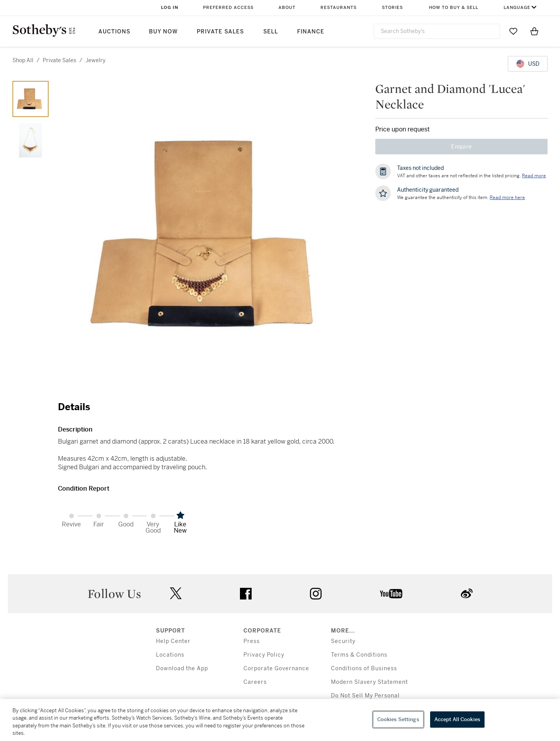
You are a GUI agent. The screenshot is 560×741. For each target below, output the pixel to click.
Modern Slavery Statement (369, 682)
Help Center (173, 641)
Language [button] (517, 8)
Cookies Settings (398, 719)
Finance (311, 32)
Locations (170, 655)
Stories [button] (392, 8)
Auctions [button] (114, 32)
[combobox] (437, 31)
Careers (255, 682)
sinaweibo (467, 593)
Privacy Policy (264, 655)
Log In (170, 8)
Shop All (23, 60)
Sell (271, 32)
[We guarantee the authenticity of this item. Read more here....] (507, 197)
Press (252, 641)
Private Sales (220, 32)
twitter (176, 593)
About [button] (287, 8)
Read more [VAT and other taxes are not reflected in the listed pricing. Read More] (534, 176)
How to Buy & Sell (454, 8)
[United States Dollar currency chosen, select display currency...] (528, 64)
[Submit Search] (491, 31)
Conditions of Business (364, 668)
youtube (391, 594)
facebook (246, 594)
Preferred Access (228, 8)
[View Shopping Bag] (534, 31)
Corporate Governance (276, 668)
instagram (316, 594)
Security (343, 641)
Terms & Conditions (359, 655)
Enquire (461, 147)
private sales (59, 60)
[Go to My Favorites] (513, 31)
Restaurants (339, 8)
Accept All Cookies (457, 719)
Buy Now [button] (163, 32)
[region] (280, 720)
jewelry (95, 60)
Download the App (182, 668)
